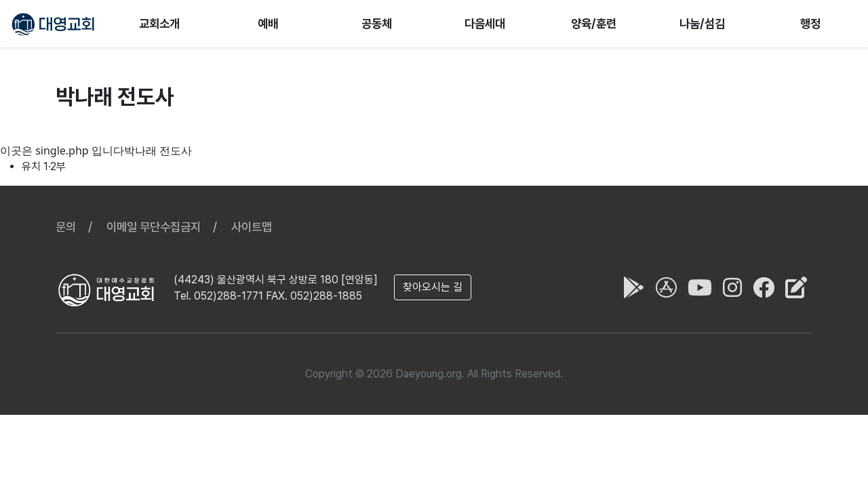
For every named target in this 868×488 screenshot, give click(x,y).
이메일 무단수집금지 (154, 227)
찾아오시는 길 (433, 287)
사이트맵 (252, 227)
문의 (66, 227)
